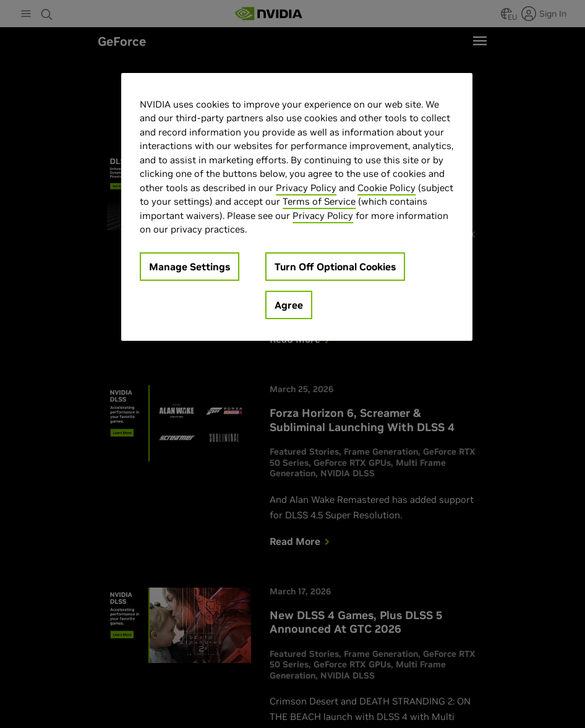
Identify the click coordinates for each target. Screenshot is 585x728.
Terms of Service (319, 201)
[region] (297, 207)
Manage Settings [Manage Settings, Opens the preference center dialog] (190, 267)
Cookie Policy (386, 188)
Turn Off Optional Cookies (335, 267)
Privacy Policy (306, 188)
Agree (289, 305)
